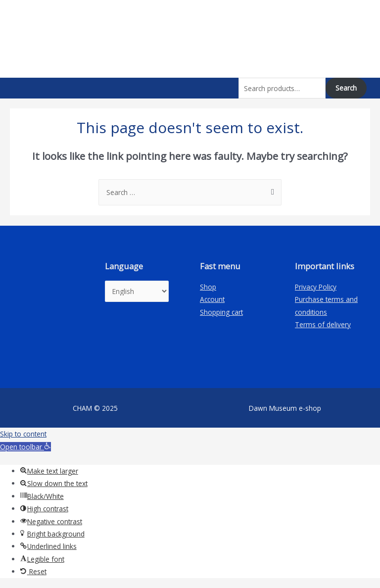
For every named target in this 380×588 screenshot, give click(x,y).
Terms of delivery (323, 324)
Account (212, 299)
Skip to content (23, 434)
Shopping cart (221, 312)
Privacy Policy (316, 287)
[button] (25, 447)
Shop (208, 287)
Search (346, 88)
